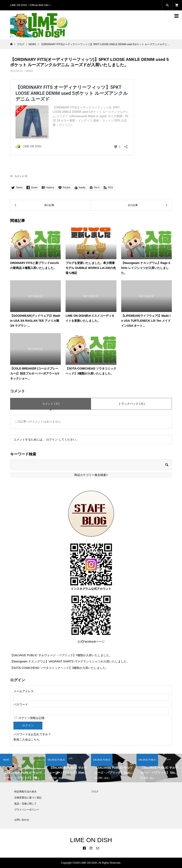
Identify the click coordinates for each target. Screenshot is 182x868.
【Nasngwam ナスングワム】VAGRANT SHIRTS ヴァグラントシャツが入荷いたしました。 (70, 661)
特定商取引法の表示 (25, 792)
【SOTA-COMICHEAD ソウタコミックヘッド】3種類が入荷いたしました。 (59, 668)
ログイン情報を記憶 (29, 718)
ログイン (52, 439)
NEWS (29, 71)
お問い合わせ (22, 820)
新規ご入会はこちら (26, 739)
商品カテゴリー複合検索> (91, 475)
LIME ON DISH (91, 840)
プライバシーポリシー (27, 810)
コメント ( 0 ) (51, 404)
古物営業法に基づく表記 (28, 798)
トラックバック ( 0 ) (131, 404)
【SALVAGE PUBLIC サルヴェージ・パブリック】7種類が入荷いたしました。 (61, 655)
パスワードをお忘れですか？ (32, 734)
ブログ (95, 792)
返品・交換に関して (25, 804)
